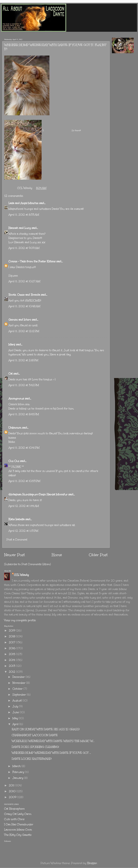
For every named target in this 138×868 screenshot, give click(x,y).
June (16, 712)
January (18, 778)
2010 (13, 791)
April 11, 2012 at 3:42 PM (24, 385)
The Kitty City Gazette (18, 835)
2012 (12, 672)
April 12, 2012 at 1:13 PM (23, 531)
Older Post (98, 555)
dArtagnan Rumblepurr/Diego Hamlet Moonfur (38, 494)
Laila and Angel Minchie (23, 203)
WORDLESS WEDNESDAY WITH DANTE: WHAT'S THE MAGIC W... (53, 741)
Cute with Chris (14, 819)
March (17, 766)
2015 (12, 654)
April (16, 724)
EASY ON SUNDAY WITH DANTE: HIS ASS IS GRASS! (46, 729)
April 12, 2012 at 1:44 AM (24, 506)
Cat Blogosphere (14, 809)
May (16, 718)
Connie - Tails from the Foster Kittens (32, 261)
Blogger (92, 863)
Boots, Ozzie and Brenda (24, 295)
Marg (12, 344)
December (19, 677)
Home (57, 555)
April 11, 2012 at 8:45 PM (24, 414)
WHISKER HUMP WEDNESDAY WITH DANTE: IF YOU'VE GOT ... (51, 753)
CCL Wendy (21, 575)
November (19, 683)
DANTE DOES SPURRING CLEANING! (35, 747)
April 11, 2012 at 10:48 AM (24, 306)
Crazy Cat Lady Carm (18, 814)
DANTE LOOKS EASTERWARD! (32, 759)
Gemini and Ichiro (20, 320)
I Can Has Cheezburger (19, 824)
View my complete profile (20, 620)
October (18, 689)
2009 (13, 797)
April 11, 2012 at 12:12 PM (24, 331)
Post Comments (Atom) (36, 564)
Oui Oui (14, 461)
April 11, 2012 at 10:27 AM (24, 281)
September (20, 695)
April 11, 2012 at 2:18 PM (23, 360)
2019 (12, 630)
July (16, 706)
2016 (13, 648)
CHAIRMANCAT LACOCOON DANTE (35, 735)
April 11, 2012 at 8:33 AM (24, 215)
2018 (12, 636)
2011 (12, 785)
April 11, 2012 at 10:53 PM (24, 481)
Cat (11, 374)
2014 (12, 660)
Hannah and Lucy (20, 228)
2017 (12, 642)
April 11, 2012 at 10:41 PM (24, 448)
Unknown (15, 428)
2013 (12, 666)
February (19, 772)
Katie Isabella (17, 519)
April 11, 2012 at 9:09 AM (24, 248)
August (18, 700)
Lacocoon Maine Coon (18, 830)
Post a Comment (17, 540)
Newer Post (15, 555)
